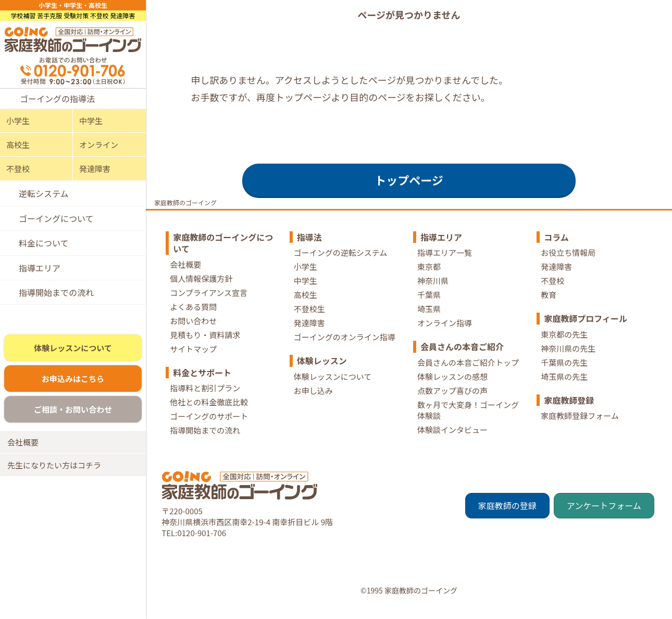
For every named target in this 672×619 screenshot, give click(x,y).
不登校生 (309, 322)
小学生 (18, 121)
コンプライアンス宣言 (209, 306)
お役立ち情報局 (568, 265)
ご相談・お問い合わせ (73, 414)
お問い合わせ (193, 334)
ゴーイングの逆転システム (341, 265)
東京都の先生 (564, 347)
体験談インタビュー (452, 443)
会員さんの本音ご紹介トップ (468, 375)
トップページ (409, 193)
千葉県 (429, 308)
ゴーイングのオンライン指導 (345, 350)
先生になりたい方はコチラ (54, 470)
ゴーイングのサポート (209, 429)
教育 (549, 308)
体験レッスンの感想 (452, 389)
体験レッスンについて (73, 352)
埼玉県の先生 (564, 389)
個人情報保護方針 (201, 292)
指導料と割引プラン (205, 401)
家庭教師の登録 (507, 519)
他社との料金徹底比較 (209, 415)
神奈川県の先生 (568, 361)
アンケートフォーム (604, 519)
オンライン (99, 145)
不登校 (18, 169)
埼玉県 (429, 322)
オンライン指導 (445, 336)
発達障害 (95, 169)
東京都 (429, 280)
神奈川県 (433, 294)
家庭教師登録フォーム (580, 429)
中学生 (91, 121)
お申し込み (313, 404)
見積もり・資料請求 (205, 348)
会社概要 (23, 447)
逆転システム (44, 193)
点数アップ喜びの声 (452, 404)
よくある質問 (193, 320)
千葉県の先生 (564, 375)
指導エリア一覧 (445, 265)
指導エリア (40, 268)
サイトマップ (193, 362)
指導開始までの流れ (56, 292)
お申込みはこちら (73, 383)
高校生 (18, 145)
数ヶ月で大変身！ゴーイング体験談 (468, 423)
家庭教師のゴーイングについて (223, 256)
